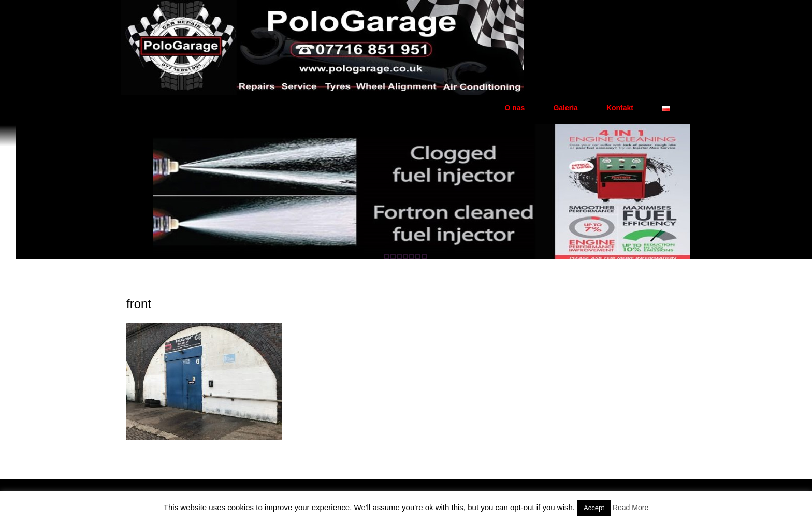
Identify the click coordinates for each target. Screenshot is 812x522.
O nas (514, 108)
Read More (630, 508)
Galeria (565, 108)
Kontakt (620, 108)
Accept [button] (594, 508)
